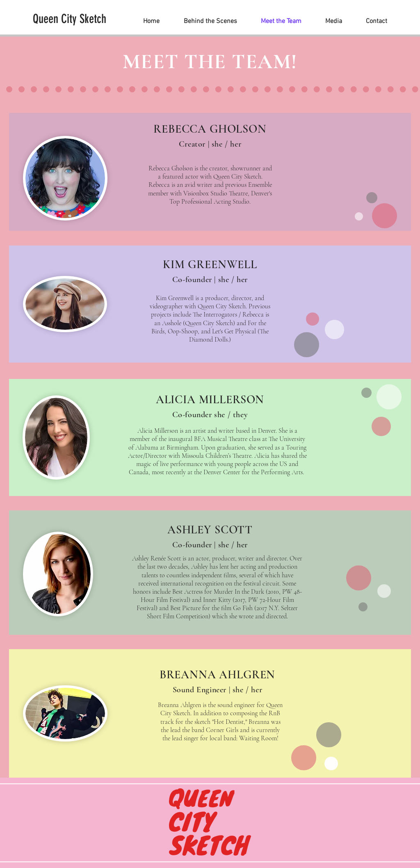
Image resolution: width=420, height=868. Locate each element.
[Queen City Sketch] (70, 19)
